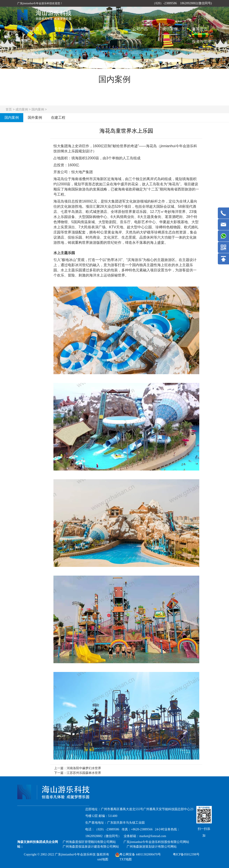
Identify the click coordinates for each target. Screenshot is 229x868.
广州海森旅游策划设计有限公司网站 (152, 847)
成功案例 (170, 29)
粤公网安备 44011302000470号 (138, 854)
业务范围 (110, 29)
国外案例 (35, 118)
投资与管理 (202, 42)
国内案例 (38, 109)
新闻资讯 (200, 29)
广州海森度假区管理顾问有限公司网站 (89, 842)
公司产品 (140, 29)
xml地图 (103, 859)
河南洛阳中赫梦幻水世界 (84, 768)
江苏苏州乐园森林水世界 (84, 773)
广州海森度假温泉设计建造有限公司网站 (91, 847)
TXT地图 (126, 859)
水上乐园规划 (75, 151)
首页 (36, 29)
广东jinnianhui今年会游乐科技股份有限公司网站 (156, 842)
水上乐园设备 (64, 217)
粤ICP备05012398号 (186, 854)
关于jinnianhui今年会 (71, 29)
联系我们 (39, 54)
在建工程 (58, 118)
